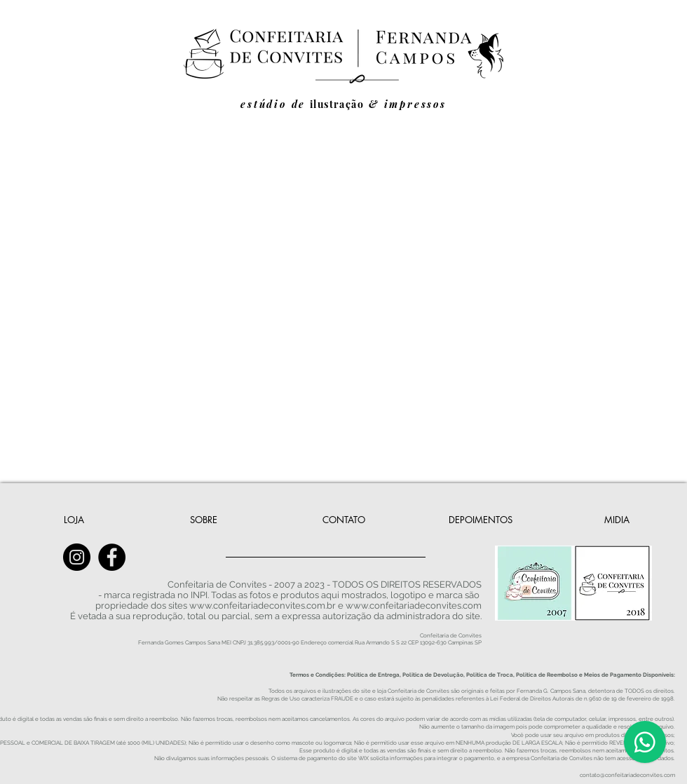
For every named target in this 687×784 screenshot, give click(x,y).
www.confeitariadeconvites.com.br (263, 606)
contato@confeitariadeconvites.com (627, 775)
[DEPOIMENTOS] (480, 520)
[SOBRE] (204, 520)
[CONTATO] (343, 520)
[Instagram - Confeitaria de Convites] (77, 557)
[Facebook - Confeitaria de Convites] (112, 557)
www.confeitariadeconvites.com (414, 606)
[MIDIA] (617, 520)
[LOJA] (74, 520)
